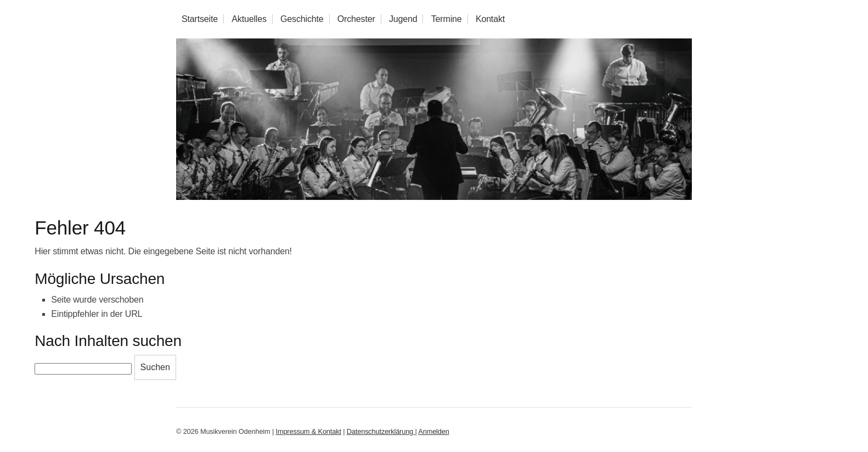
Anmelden (433, 431)
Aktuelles (249, 19)
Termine (447, 19)
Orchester (356, 19)
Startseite (200, 19)
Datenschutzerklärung (381, 431)
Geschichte (302, 19)
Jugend (403, 19)
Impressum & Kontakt (309, 431)
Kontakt (490, 19)
